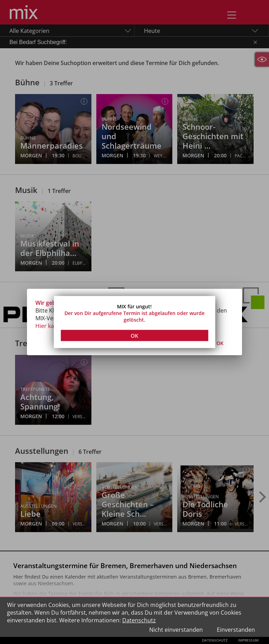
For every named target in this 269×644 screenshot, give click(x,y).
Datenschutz (139, 620)
